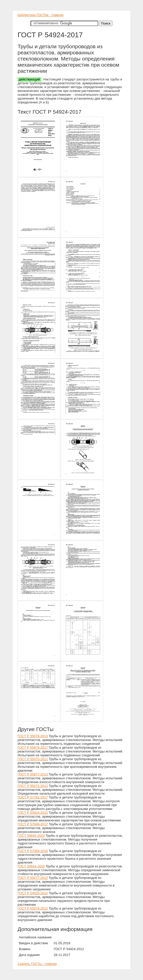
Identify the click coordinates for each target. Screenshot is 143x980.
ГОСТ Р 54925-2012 (33, 893)
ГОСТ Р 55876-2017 (33, 748)
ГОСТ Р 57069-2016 (33, 851)
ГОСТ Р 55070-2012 (33, 759)
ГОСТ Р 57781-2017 (33, 797)
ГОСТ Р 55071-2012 (33, 786)
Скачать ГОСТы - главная (37, 964)
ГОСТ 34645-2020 (31, 836)
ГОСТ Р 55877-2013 (33, 774)
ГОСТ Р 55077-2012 (33, 878)
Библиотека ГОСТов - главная (41, 15)
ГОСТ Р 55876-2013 (33, 736)
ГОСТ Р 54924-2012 (33, 813)
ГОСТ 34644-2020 (31, 866)
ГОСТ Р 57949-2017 (33, 824)
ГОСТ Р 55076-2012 (33, 908)
